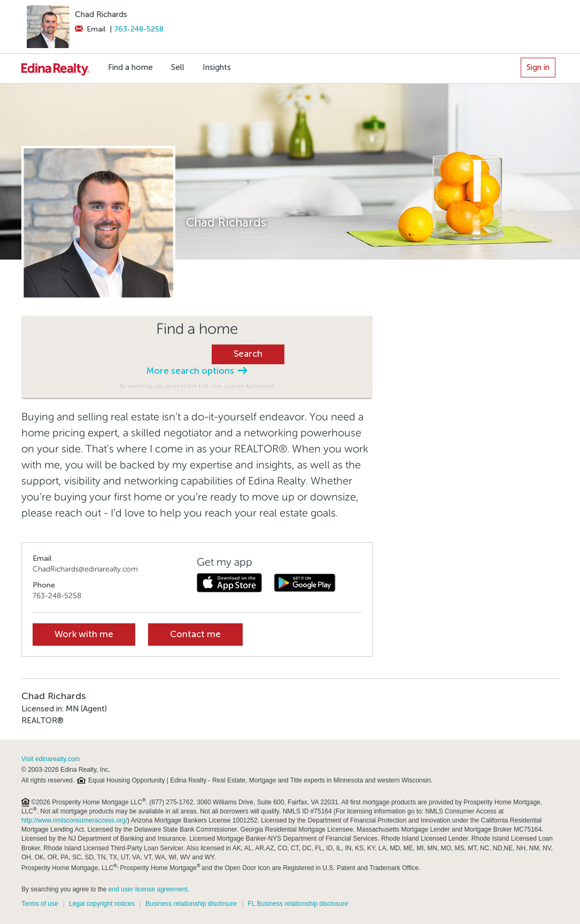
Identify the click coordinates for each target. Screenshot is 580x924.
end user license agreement (148, 889)
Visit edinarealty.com (51, 759)
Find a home (130, 67)
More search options (197, 371)
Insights (217, 67)
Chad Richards (101, 14)
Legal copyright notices (102, 904)
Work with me (84, 634)
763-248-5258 (139, 29)
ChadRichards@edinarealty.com (85, 569)
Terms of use (40, 904)
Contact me (195, 634)
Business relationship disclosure (191, 904)
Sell (178, 67)
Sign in (538, 67)
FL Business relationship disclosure (298, 904)
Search (248, 354)
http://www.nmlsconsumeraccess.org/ (74, 820)
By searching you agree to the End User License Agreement (197, 386)
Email (90, 29)
